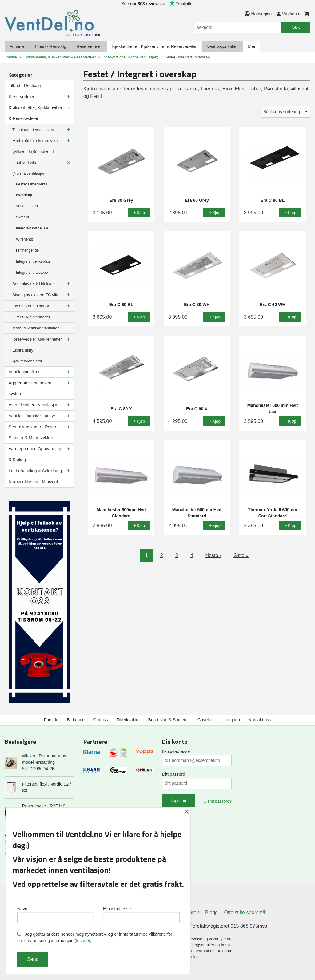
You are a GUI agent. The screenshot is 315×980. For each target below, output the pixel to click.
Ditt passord (174, 774)
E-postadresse (176, 751)
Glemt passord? (217, 801)
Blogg (211, 912)
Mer (252, 46)
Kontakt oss (260, 720)
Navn (56, 915)
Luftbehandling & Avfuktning (35, 471)
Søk (296, 27)
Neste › (213, 555)
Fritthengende (27, 250)
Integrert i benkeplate (33, 261)
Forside (17, 46)
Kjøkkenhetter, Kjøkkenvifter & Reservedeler (154, 46)
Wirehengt (24, 239)
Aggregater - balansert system (30, 388)
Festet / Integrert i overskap (32, 190)
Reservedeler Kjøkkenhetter (37, 339)
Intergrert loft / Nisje (32, 228)
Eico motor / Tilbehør (31, 306)
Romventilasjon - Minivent (33, 482)
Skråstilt (23, 217)
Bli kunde (76, 720)
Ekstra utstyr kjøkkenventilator (27, 356)
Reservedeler (89, 46)
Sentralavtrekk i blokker (33, 284)
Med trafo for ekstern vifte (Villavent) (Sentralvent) (35, 146)
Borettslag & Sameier (169, 720)
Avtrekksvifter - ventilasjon (34, 405)
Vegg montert (27, 206)
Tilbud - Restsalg (50, 46)
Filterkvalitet (128, 720)
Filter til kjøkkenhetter (31, 317)
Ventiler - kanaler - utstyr (32, 416)
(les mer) (83, 941)
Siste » (241, 555)
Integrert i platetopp (32, 273)
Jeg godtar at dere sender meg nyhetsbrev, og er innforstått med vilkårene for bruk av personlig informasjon (95, 937)
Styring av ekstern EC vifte (36, 295)
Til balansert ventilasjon (33, 130)
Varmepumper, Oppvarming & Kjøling (35, 454)
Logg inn (232, 720)
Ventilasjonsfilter (222, 46)
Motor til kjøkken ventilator (36, 328)
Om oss (101, 720)
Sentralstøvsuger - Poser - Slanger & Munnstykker (34, 432)
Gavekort (206, 720)
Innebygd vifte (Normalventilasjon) (30, 168)
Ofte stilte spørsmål (245, 912)
